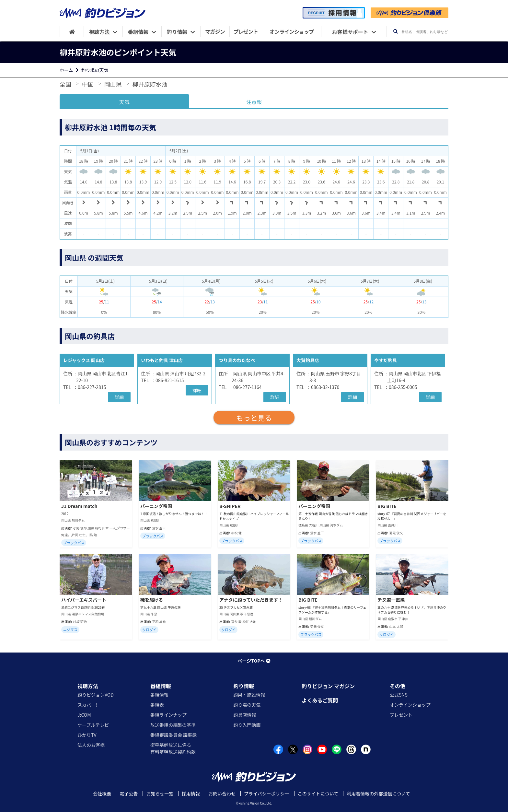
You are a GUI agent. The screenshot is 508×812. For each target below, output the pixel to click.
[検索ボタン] (395, 32)
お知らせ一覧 (160, 794)
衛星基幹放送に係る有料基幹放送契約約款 (173, 748)
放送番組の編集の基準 (173, 725)
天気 (124, 102)
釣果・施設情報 (249, 695)
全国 (65, 84)
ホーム (66, 70)
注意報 (254, 102)
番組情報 (161, 686)
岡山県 (113, 84)
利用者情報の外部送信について (378, 794)
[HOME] (72, 32)
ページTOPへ (254, 661)
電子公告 (129, 794)
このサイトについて (318, 794)
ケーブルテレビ (93, 725)
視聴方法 (88, 686)
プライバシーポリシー (267, 794)
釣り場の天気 (95, 70)
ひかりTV (87, 735)
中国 (88, 84)
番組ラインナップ (168, 715)
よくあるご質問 (320, 700)
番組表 (157, 705)
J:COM (84, 715)
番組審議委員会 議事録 (173, 735)
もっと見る (254, 418)
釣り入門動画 (247, 725)
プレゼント (401, 715)
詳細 (119, 397)
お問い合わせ (222, 794)
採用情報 (191, 794)
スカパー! (87, 705)
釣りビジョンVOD (96, 695)
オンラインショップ (410, 705)
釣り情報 (244, 686)
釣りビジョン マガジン (328, 686)
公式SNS (399, 695)
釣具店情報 (245, 715)
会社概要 (102, 794)
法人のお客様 (91, 745)
